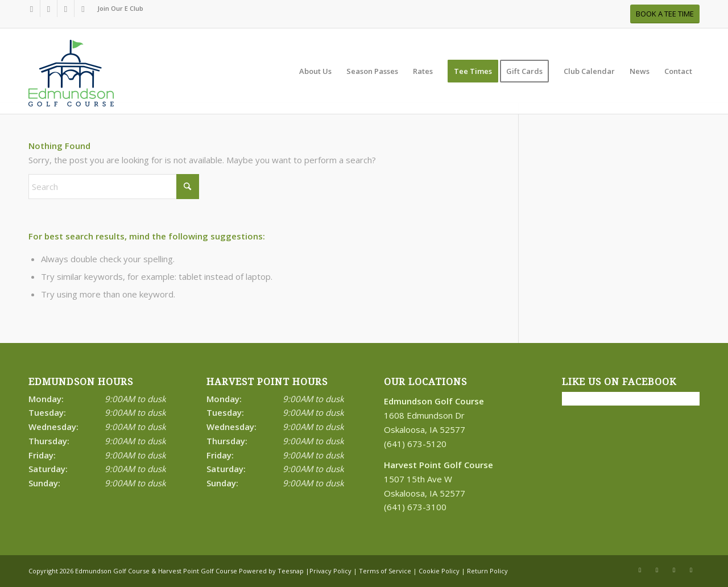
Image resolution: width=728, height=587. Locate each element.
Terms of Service (385, 571)
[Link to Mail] (83, 9)
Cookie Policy (439, 571)
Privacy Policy (330, 571)
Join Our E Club (120, 8)
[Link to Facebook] (32, 9)
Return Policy (487, 571)
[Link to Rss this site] (66, 9)
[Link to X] (49, 9)
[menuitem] (117, 9)
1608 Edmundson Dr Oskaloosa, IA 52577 (434, 415)
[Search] (114, 187)
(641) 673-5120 (415, 444)
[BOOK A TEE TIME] (665, 14)
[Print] (71, 77)
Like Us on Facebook (619, 382)
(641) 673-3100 (415, 507)
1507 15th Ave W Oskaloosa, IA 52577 (439, 479)
